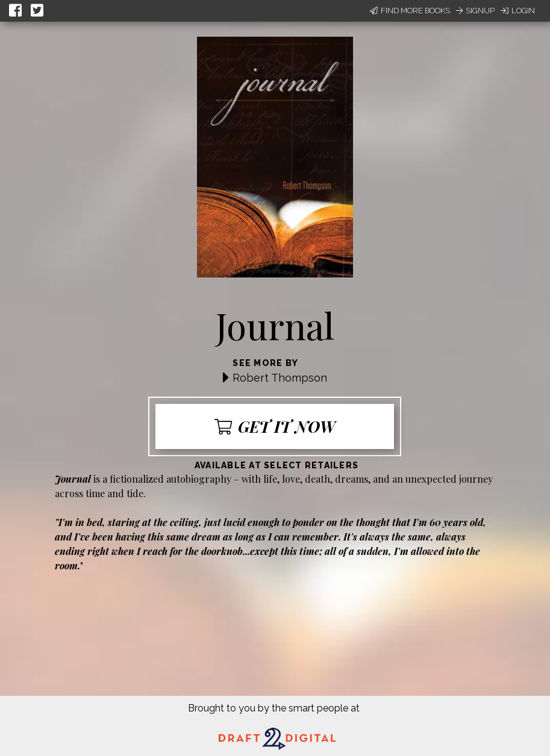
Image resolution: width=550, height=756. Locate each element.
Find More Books (410, 11)
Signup (475, 11)
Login (518, 11)
